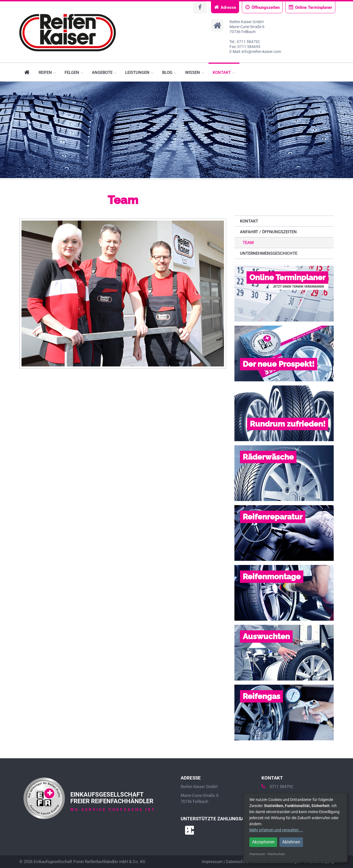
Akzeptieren (263, 842)
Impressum (212, 862)
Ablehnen (291, 842)
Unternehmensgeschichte (269, 253)
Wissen (195, 73)
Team (248, 243)
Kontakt (224, 73)
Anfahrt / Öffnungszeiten (268, 232)
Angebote (104, 73)
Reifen (47, 73)
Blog (169, 73)
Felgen (74, 73)
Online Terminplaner (310, 7)
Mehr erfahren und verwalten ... (276, 830)
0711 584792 (277, 787)
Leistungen (140, 73)
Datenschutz (237, 862)
